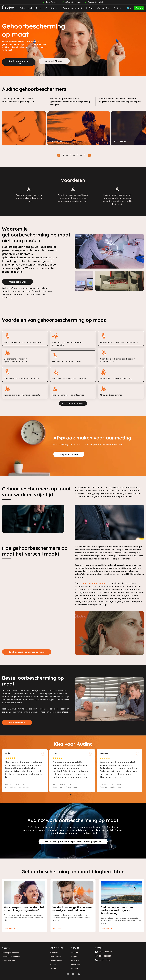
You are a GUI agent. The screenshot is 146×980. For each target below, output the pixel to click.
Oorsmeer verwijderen (11, 957)
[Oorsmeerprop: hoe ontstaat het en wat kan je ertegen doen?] (25, 893)
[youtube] (73, 974)
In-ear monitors (8, 961)
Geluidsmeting (56, 957)
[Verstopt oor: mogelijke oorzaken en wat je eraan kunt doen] (73, 893)
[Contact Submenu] (123, 8)
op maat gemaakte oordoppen (94, 583)
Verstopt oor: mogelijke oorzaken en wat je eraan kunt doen (73, 909)
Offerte (53, 968)
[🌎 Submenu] (131, 8)
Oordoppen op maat (72, 8)
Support (75, 957)
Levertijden (76, 960)
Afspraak (139, 8)
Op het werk (51, 8)
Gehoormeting (56, 960)
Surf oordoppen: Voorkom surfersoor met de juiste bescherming (117, 910)
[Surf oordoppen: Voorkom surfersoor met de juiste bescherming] (121, 893)
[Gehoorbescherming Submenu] (41, 8)
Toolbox (53, 964)
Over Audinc (103, 8)
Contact (117, 8)
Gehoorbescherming (30, 8)
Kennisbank (76, 964)
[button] (59, 155)
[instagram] (67, 974)
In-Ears (90, 8)
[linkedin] (79, 974)
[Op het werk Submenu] (58, 8)
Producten (54, 953)
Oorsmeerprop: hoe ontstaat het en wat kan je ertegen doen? (24, 909)
